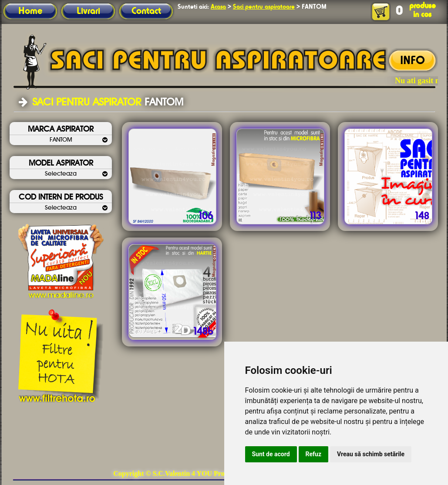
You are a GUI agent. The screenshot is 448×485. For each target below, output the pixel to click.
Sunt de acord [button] (271, 454)
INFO (413, 61)
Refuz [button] (314, 454)
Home (30, 11)
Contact (146, 11)
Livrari (88, 11)
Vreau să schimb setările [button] (371, 454)
